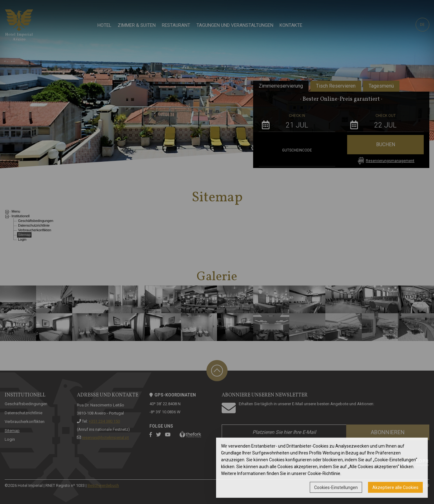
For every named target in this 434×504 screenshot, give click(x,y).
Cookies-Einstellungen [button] (336, 487)
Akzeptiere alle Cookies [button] (395, 487)
